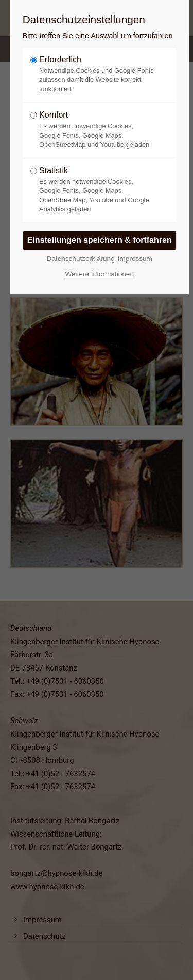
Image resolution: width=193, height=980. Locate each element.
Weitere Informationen (99, 274)
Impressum (135, 259)
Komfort (97, 130)
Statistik (97, 190)
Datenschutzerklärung (80, 259)
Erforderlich (97, 75)
